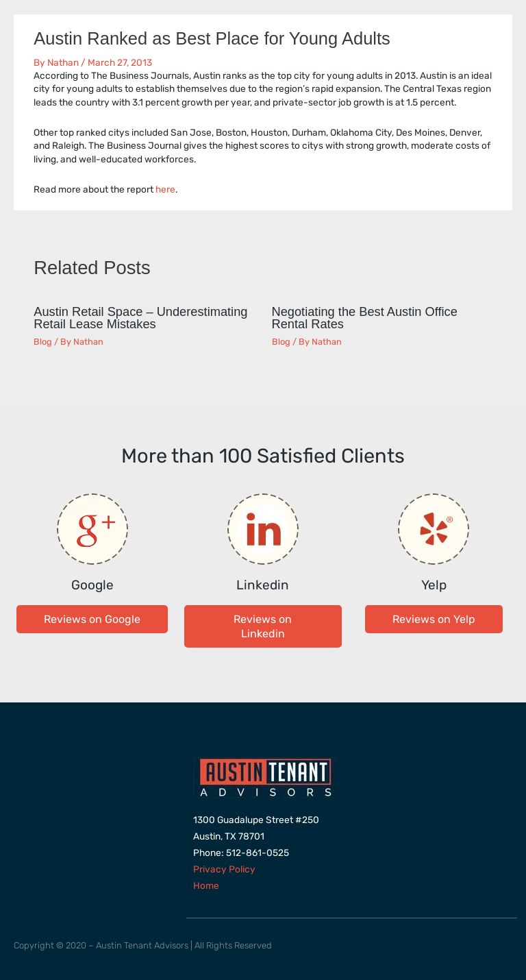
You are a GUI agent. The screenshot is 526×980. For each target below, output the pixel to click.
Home (206, 885)
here (165, 189)
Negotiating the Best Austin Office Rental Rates (365, 318)
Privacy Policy (224, 869)
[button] (92, 619)
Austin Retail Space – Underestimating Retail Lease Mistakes (140, 318)
